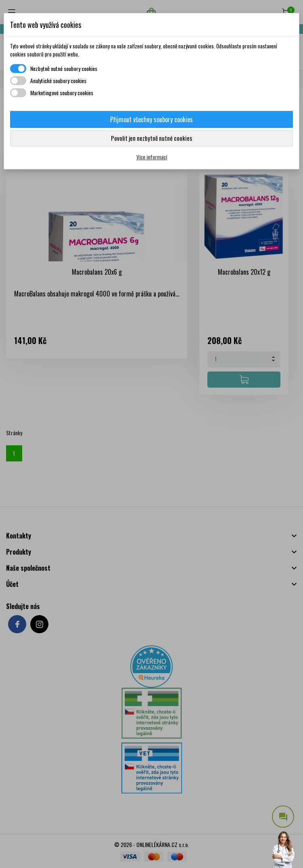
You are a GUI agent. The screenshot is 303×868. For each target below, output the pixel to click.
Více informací (152, 157)
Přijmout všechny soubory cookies (151, 119)
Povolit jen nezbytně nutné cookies (151, 138)
